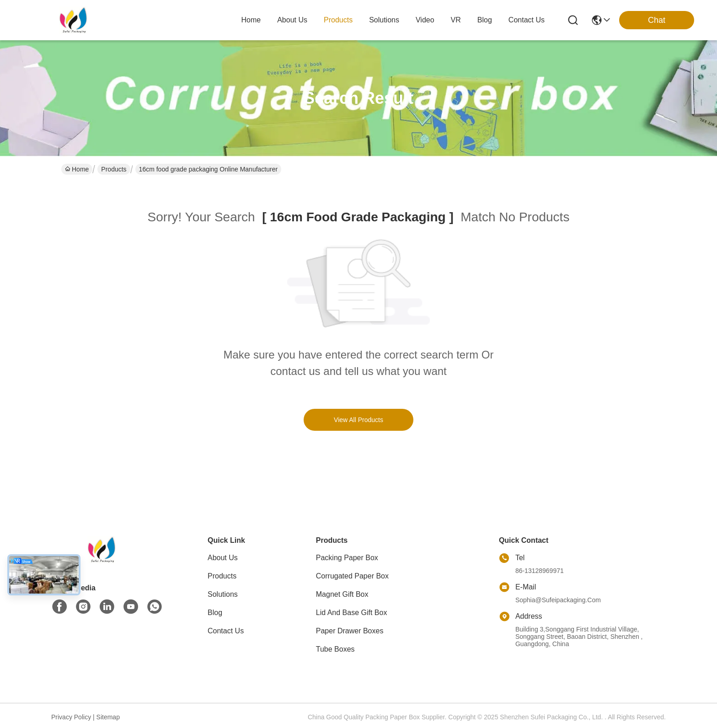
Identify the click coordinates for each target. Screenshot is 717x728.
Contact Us (226, 631)
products (338, 20)
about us (292, 20)
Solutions (223, 594)
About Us (223, 558)
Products (114, 169)
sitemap (108, 717)
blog (485, 20)
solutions (384, 20)
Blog (215, 613)
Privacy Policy (71, 717)
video (425, 20)
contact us (527, 20)
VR (456, 20)
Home (251, 20)
